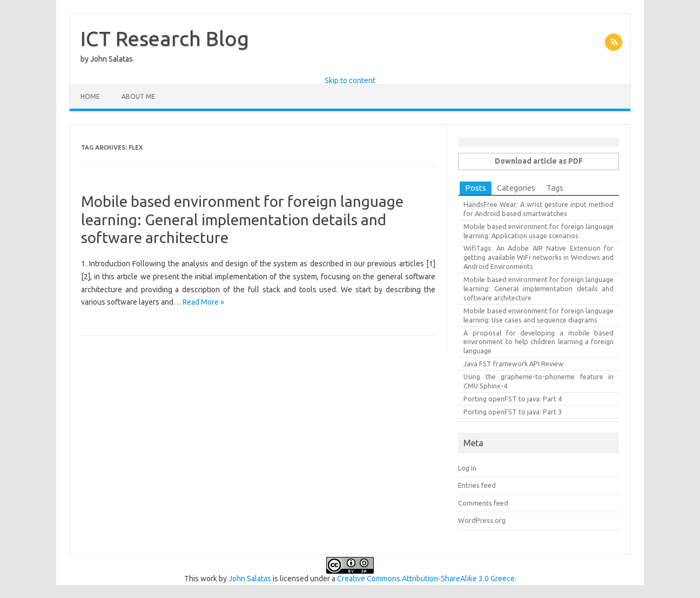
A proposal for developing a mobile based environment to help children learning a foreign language (539, 342)
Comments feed (483, 503)
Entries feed (477, 485)
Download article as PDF (539, 161)
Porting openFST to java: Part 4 (513, 399)
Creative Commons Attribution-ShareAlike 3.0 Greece (426, 579)
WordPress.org (482, 520)
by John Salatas (107, 59)
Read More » (203, 302)
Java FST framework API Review (513, 364)
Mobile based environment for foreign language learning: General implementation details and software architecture (242, 219)
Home (90, 96)
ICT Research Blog (165, 38)
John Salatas (250, 579)
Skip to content (350, 80)
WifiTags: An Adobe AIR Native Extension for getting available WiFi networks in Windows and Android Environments (539, 257)
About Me (139, 96)
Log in (467, 468)
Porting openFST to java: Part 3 (513, 412)
